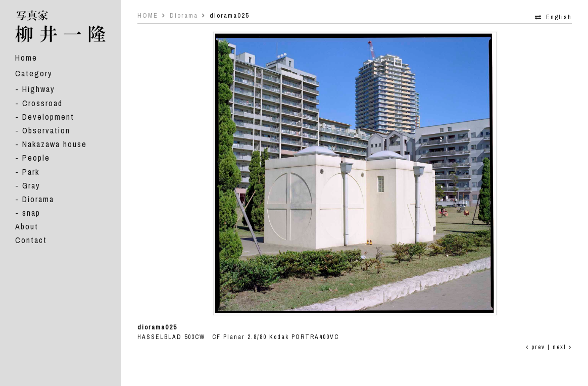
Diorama (38, 199)
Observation (46, 130)
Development (48, 117)
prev (535, 347)
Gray (31, 185)
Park (31, 172)
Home (26, 58)
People (36, 158)
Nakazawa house (55, 144)
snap (31, 213)
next (562, 347)
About (27, 226)
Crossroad (42, 103)
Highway (39, 89)
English (559, 17)
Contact (31, 240)
